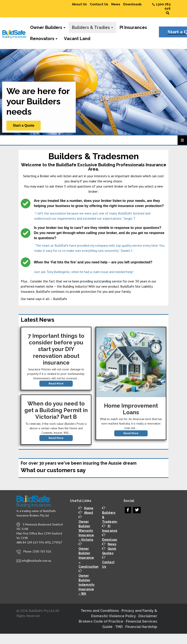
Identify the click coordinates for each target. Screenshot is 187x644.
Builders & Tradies (91, 27)
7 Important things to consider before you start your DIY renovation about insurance (56, 349)
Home (89, 508)
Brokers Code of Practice (101, 621)
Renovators (42, 39)
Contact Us (99, 4)
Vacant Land (77, 39)
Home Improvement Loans (131, 409)
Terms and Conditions (100, 611)
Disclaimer (148, 616)
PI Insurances (133, 27)
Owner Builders (46, 27)
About (89, 513)
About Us (79, 4)
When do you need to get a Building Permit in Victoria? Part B (56, 410)
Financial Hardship (141, 627)
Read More (56, 384)
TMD (119, 627)
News (116, 4)
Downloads (132, 4)
